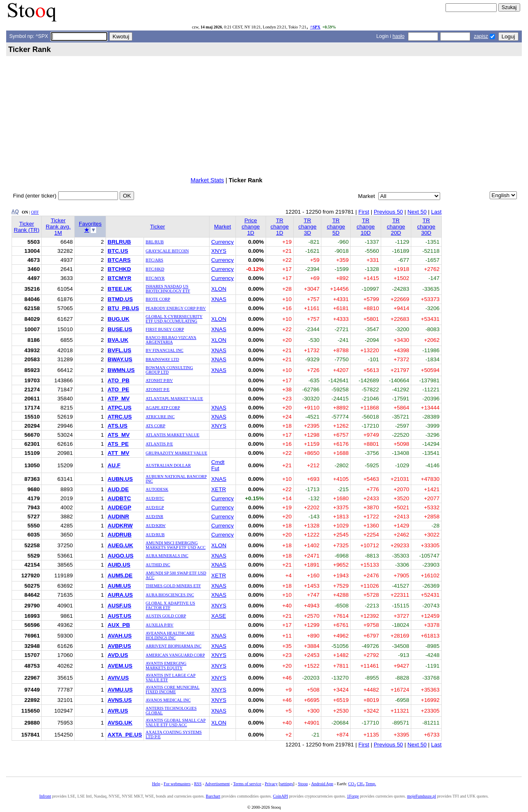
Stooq (303, 784)
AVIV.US (118, 678)
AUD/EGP (155, 507)
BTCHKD (119, 269)
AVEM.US (120, 666)
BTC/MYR (155, 278)
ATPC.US (120, 408)
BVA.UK (118, 340)
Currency (223, 242)
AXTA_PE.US (125, 735)
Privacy (271, 784)
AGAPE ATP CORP (163, 408)
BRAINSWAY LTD (162, 359)
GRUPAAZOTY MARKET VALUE (176, 453)
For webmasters (177, 784)
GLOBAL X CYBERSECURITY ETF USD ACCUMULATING (174, 319)
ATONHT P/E (158, 390)
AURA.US (120, 595)
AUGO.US (121, 556)
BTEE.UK (120, 289)
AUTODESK (157, 489)
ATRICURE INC (160, 417)
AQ (15, 212)
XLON (219, 289)
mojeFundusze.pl (422, 796)
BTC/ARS (154, 260)
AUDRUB (120, 535)
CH (361, 784)
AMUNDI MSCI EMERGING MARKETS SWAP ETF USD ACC (176, 545)
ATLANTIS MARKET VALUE (172, 435)
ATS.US (118, 426)
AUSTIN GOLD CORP (166, 616)
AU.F (114, 465)
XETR (219, 489)
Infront (45, 796)
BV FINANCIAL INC (165, 350)
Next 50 (417, 212)
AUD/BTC (155, 498)
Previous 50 (388, 212)
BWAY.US (120, 359)
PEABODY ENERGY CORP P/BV (176, 308)
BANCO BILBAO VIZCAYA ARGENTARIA (171, 340)
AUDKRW (120, 526)
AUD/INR (154, 517)
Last (436, 212)
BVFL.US (119, 350)
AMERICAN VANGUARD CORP (175, 655)
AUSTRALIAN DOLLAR (168, 465)
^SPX (315, 27)
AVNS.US (120, 700)
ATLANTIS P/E (159, 444)
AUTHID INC (158, 565)
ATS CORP (156, 426)
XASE (219, 616)
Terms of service (247, 784)
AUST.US (120, 616)
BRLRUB (119, 242)
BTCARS (119, 260)
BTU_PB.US (123, 308)
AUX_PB (119, 625)
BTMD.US (120, 299)
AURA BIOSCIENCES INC (170, 595)
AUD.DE (118, 489)
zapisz (481, 36)
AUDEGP (120, 507)
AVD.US (118, 655)
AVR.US (118, 711)
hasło (398, 36)
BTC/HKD (155, 269)
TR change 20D (396, 227)
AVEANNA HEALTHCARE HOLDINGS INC (170, 635)
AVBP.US (119, 646)
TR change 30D (426, 227)
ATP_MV (119, 399)
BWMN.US (121, 370)
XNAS (219, 299)
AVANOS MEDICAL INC (168, 700)
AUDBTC (119, 498)
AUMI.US (119, 586)
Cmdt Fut (218, 465)
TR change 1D (280, 227)
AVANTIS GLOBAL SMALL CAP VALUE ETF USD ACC (176, 723)
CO (352, 784)
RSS (198, 784)
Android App (322, 784)
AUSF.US (120, 606)
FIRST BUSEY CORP (165, 329)
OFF (35, 212)
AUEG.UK (120, 545)
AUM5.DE (120, 575)
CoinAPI (280, 796)
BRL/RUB (155, 242)
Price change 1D (251, 227)
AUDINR (118, 517)
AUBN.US (120, 479)
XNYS (219, 251)
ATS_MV (119, 435)
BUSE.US (120, 329)
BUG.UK (119, 319)
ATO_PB (119, 380)
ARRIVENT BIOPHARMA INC (173, 646)
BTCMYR (119, 278)
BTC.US (118, 251)
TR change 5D (336, 227)
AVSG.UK (120, 723)
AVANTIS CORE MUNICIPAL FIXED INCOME (173, 690)
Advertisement (217, 784)
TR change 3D (307, 227)
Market (223, 227)
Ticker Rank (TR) (26, 227)
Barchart (213, 796)
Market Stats (207, 180)
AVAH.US (120, 636)
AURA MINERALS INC (167, 556)
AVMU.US (120, 690)
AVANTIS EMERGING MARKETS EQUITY (166, 666)
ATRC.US (120, 417)
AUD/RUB (155, 535)
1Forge (353, 796)
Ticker (158, 227)
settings (286, 784)
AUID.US (119, 565)
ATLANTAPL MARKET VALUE (174, 399)
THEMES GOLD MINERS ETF (173, 586)
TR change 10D (365, 227)
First (364, 212)
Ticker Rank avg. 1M (58, 227)
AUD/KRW (156, 526)
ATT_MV (119, 453)
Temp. (371, 784)
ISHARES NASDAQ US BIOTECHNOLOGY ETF (168, 289)
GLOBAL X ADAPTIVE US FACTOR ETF (170, 605)
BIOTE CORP (158, 299)
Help (156, 784)
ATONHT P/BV (159, 380)
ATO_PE (119, 390)
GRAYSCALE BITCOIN (167, 251)
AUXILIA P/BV (159, 625)
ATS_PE (118, 444)
